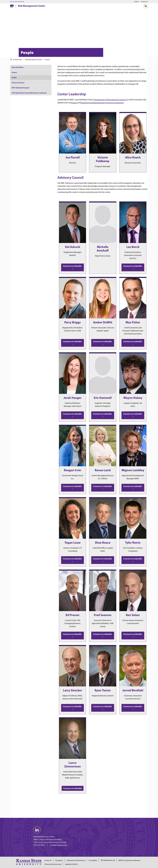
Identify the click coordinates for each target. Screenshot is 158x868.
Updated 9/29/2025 (71, 864)
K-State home (16, 60)
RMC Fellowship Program (21, 88)
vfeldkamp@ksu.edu (59, 845)
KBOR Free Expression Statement (129, 860)
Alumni (14, 72)
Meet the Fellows (18, 67)
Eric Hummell (103, 398)
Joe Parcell (73, 157)
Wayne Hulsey (133, 398)
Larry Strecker (73, 690)
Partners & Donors (18, 83)
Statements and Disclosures (76, 860)
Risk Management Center (32, 6)
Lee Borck (133, 247)
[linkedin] (37, 830)
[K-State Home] (12, 6)
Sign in (137, 2)
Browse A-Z (144, 2)
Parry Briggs (73, 322)
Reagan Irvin (73, 470)
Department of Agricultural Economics (110, 100)
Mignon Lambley (133, 470)
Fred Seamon (103, 615)
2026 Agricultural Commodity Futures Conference (29, 93)
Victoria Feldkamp (103, 159)
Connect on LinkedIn (73, 267)
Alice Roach (133, 157)
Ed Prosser (73, 615)
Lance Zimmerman (73, 764)
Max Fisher (133, 322)
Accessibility (93, 860)
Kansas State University (17, 2)
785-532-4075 (39, 845)
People (14, 77)
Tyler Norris (133, 543)
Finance (74, 103)
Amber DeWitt (103, 322)
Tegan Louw (73, 543)
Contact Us (48, 860)
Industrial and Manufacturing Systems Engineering (102, 103)
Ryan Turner (103, 690)
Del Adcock (73, 247)
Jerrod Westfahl (133, 690)
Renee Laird (103, 470)
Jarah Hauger (73, 398)
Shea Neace (103, 543)
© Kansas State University (53, 864)
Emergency (59, 860)
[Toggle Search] (146, 6)
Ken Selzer (133, 615)
